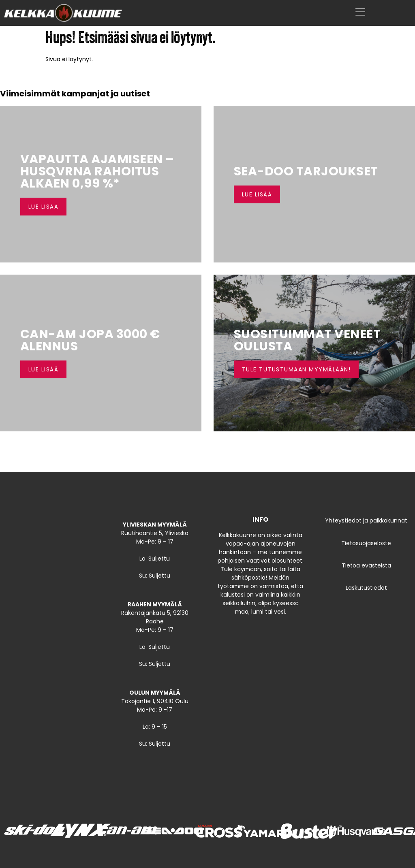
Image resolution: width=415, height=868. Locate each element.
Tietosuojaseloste (366, 543)
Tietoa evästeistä (366, 565)
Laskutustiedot (366, 588)
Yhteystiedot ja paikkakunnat (366, 520)
